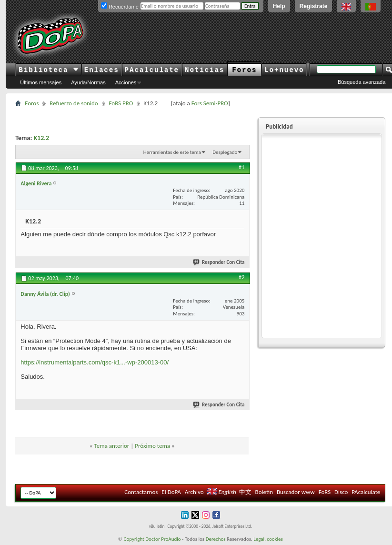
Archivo (194, 492)
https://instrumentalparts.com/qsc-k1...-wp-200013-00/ (95, 362)
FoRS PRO (121, 103)
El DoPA (171, 492)
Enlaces (102, 70)
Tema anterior (112, 446)
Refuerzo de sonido (74, 103)
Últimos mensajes (41, 82)
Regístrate (314, 6)
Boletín (264, 492)
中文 (245, 492)
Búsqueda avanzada (362, 82)
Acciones (126, 82)
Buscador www (296, 492)
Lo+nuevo (284, 70)
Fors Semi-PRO (210, 103)
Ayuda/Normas (88, 82)
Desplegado (225, 152)
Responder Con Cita (219, 262)
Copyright (134, 539)
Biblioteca (48, 70)
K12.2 (41, 138)
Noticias (205, 70)
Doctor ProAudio (163, 539)
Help (279, 6)
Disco (341, 492)
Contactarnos (141, 492)
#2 (241, 277)
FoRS (325, 492)
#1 (241, 167)
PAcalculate (152, 70)
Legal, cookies (268, 539)
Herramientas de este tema (172, 152)
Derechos (216, 539)
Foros (244, 70)
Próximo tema (152, 446)
